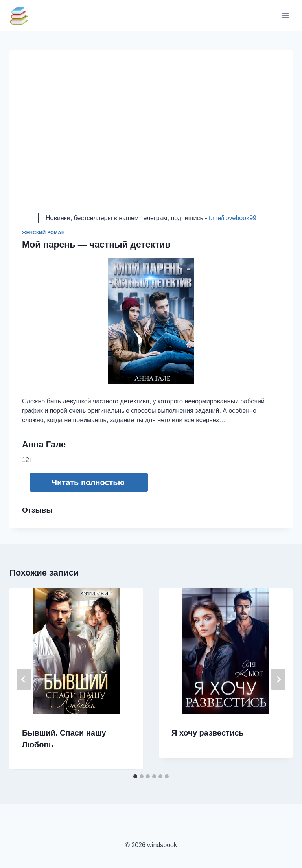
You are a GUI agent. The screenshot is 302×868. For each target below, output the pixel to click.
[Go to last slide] (24, 679)
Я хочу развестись (208, 733)
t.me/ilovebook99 (233, 218)
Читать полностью (88, 482)
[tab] (135, 776)
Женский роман (43, 232)
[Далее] (278, 679)
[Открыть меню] (285, 16)
